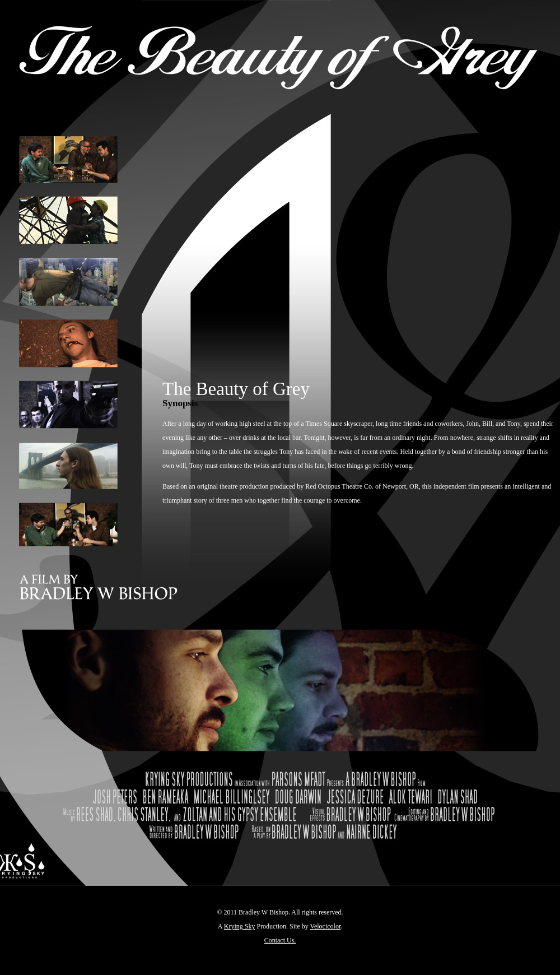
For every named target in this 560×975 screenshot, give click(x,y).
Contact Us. (280, 940)
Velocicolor (326, 926)
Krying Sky (240, 926)
